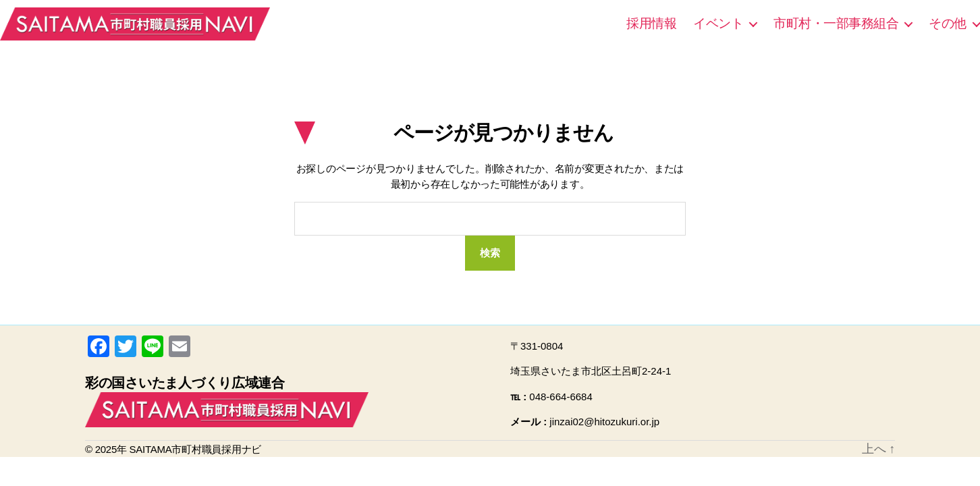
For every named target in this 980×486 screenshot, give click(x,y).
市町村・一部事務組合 (836, 23)
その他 (948, 23)
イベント (718, 23)
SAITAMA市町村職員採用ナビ (135, 24)
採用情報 (651, 23)
